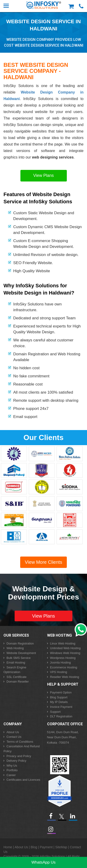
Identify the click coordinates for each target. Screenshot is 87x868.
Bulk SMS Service (19, 658)
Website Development (21, 653)
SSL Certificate (16, 677)
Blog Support (59, 697)
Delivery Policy (16, 761)
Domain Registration (20, 643)
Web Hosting (15, 648)
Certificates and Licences (23, 780)
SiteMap (61, 847)
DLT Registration (61, 716)
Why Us (12, 766)
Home (8, 847)
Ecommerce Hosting (64, 667)
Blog (34, 847)
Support (55, 712)
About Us (13, 732)
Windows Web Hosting (65, 653)
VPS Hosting (59, 672)
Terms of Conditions (20, 742)
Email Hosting (16, 662)
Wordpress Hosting (63, 658)
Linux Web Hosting (63, 643)
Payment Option (61, 692)
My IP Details (59, 702)
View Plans (43, 175)
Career (11, 775)
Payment (46, 847)
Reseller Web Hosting (65, 677)
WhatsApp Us (44, 862)
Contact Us (14, 737)
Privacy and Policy (19, 756)
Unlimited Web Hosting (65, 648)
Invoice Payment (61, 707)
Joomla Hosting (61, 662)
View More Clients (43, 562)
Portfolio (12, 770)
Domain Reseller (18, 682)
